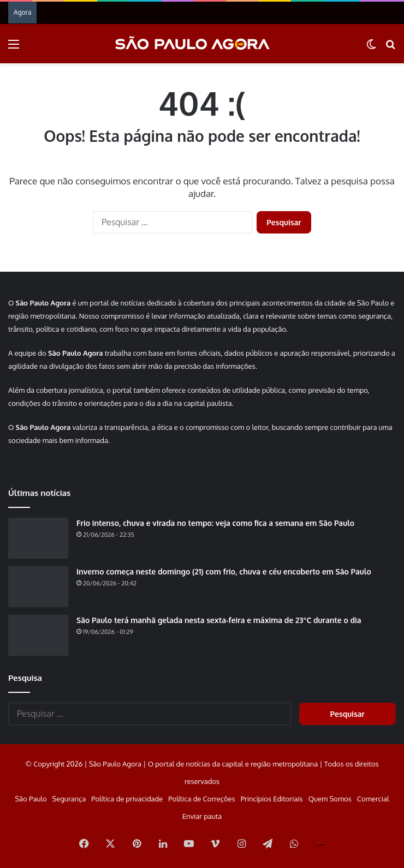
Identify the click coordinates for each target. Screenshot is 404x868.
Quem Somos (330, 799)
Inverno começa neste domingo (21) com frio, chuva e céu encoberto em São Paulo (224, 571)
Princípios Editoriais (272, 799)
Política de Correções (201, 799)
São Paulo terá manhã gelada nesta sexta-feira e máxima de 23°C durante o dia (219, 620)
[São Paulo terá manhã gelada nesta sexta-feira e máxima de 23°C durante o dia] (38, 635)
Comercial (373, 799)
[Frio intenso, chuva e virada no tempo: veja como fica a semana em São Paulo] (38, 538)
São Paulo (31, 799)
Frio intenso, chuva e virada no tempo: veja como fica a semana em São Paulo (215, 523)
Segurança (69, 799)
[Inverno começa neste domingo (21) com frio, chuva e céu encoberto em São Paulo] (38, 587)
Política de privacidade (127, 799)
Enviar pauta (202, 816)
